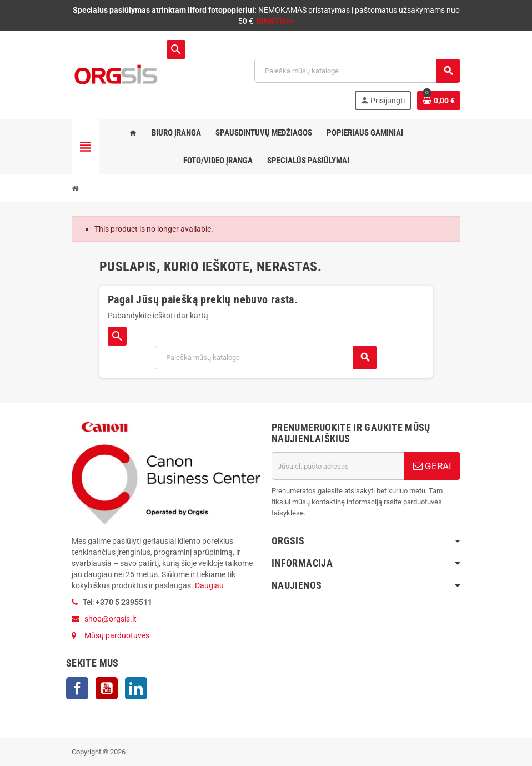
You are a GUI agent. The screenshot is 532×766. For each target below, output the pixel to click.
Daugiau (209, 585)
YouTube (107, 688)
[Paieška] (357, 71)
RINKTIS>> (275, 21)
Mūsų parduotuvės (117, 635)
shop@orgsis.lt (111, 619)
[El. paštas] (338, 466)
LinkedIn (136, 688)
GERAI (432, 466)
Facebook (77, 688)
